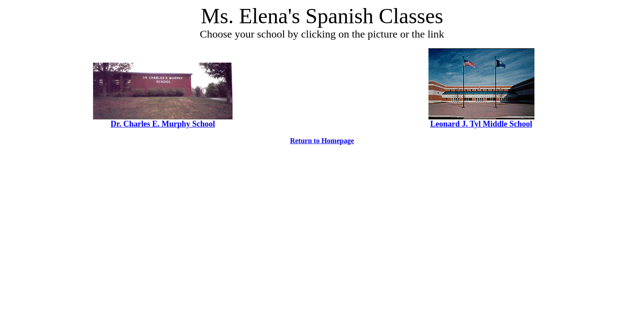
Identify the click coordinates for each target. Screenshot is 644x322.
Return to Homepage (322, 141)
